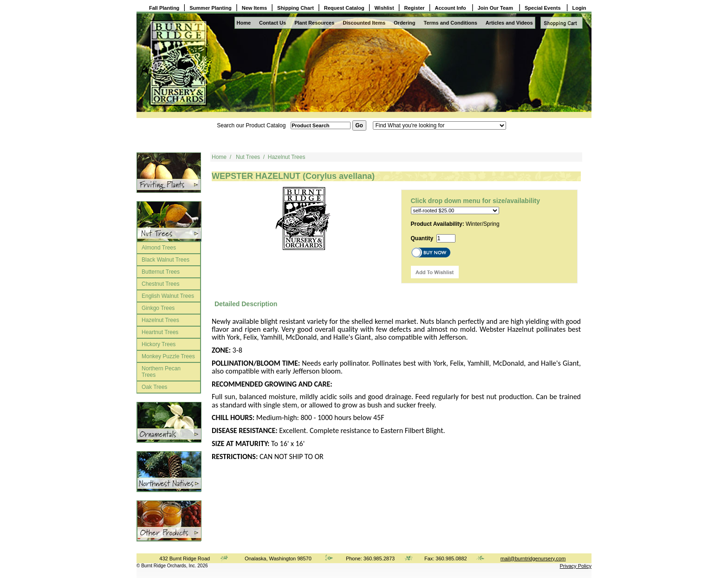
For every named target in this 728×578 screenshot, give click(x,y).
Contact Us (273, 23)
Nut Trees (248, 157)
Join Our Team (496, 8)
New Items (254, 8)
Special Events (543, 8)
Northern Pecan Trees (161, 372)
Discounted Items (364, 23)
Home (244, 23)
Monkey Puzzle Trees (168, 356)
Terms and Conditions (451, 23)
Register (415, 8)
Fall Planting (164, 8)
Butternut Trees (161, 272)
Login (579, 8)
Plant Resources (314, 23)
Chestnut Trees (160, 284)
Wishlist (384, 8)
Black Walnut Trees (166, 260)
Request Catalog (344, 8)
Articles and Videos (509, 23)
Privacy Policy (576, 566)
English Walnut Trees (168, 296)
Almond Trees (159, 248)
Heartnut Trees (160, 332)
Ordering (404, 23)
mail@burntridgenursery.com (533, 558)
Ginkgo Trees (158, 308)
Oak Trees (154, 387)
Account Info (451, 8)
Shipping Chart (296, 8)
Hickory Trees (159, 344)
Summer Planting (210, 8)
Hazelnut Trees (160, 320)
